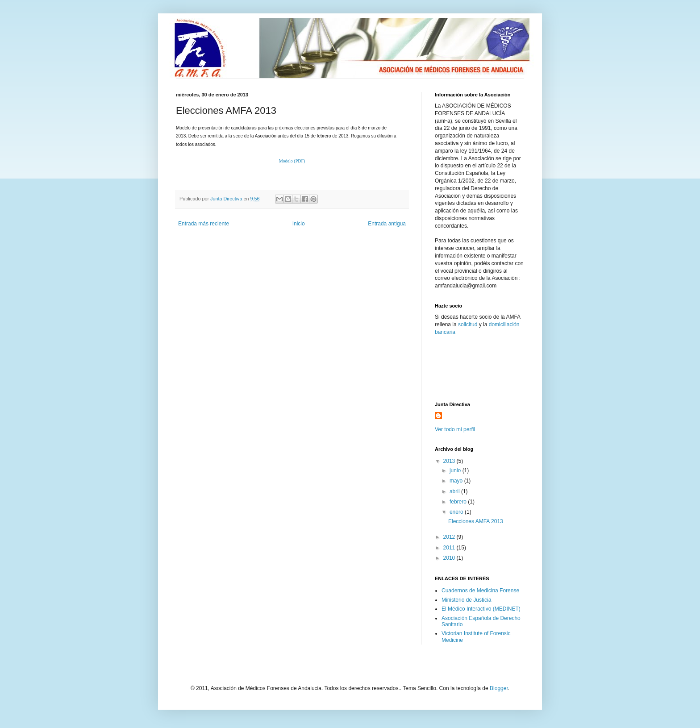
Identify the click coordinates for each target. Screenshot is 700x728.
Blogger (499, 688)
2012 (450, 537)
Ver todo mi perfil (455, 429)
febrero (459, 502)
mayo (457, 481)
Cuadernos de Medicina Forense (480, 591)
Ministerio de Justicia (466, 600)
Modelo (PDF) (292, 161)
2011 (450, 548)
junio (456, 470)
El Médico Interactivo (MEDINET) (481, 609)
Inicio (299, 224)
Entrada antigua (387, 224)
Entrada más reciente (204, 224)
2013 (450, 461)
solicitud (468, 324)
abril (455, 491)
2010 (450, 558)
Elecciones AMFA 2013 (476, 521)
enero (457, 512)
